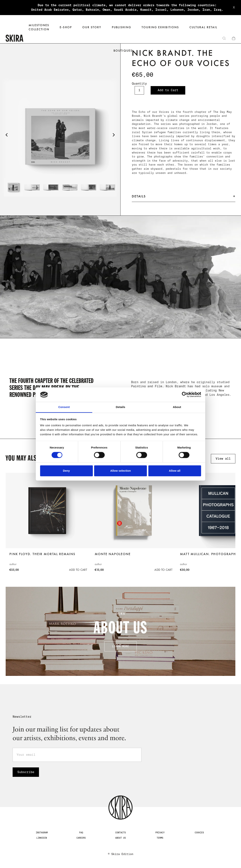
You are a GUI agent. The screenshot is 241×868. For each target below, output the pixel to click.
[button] (66, 27)
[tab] (13, 187)
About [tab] (177, 407)
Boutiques (123, 51)
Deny (66, 471)
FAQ (81, 833)
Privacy (160, 833)
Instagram (42, 833)
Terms (160, 838)
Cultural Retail (203, 27)
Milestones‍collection (39, 27)
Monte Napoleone (113, 554)
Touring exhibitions (160, 27)
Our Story (92, 27)
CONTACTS (120, 833)
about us (120, 838)
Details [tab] (120, 407)
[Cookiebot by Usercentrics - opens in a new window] (185, 395)
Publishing (122, 27)
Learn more (120, 646)
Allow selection (120, 471)
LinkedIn (42, 838)
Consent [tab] (64, 407)
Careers (81, 838)
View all (223, 459)
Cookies (199, 833)
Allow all (175, 471)
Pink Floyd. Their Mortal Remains (42, 554)
